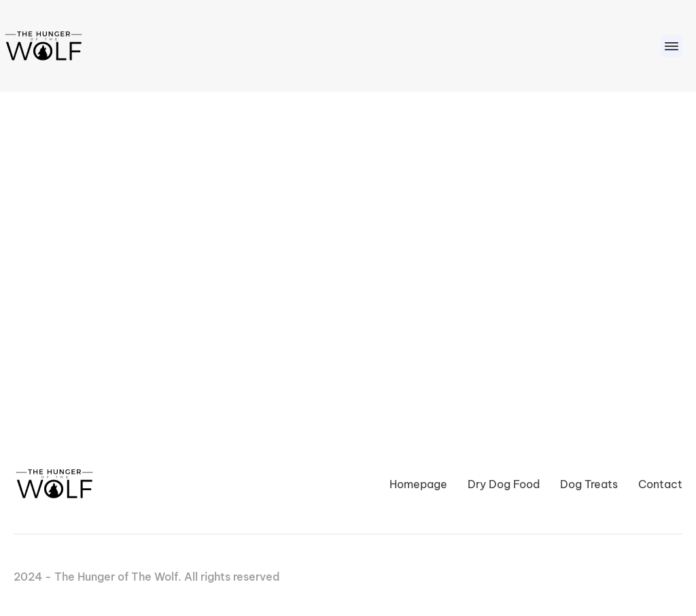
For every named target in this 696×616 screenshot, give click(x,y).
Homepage (418, 484)
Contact (660, 484)
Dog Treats (589, 484)
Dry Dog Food (504, 484)
